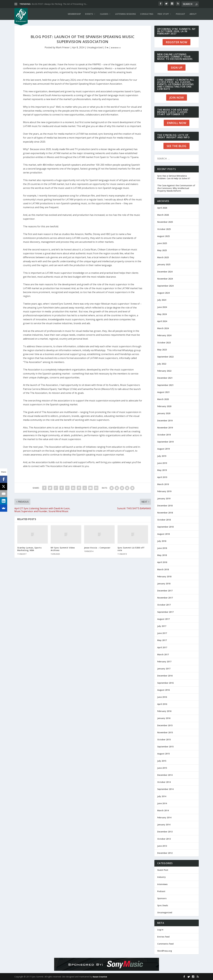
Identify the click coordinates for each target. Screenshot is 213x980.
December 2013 (165, 832)
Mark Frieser (63, 47)
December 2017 (165, 591)
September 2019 (165, 442)
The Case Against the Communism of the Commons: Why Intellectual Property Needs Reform (176, 188)
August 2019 (163, 449)
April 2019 (162, 477)
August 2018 (163, 534)
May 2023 (162, 350)
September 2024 (165, 286)
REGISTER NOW (176, 42)
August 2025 (163, 236)
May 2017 (162, 640)
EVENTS (89, 14)
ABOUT (193, 14)
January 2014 (164, 825)
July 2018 (162, 541)
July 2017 (162, 626)
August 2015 (163, 754)
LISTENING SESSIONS (126, 14)
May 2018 (162, 555)
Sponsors (162, 898)
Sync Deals (163, 905)
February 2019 (164, 491)
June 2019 (162, 463)
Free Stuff (163, 14)
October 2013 (164, 839)
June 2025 (162, 243)
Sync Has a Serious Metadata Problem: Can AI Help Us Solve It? (174, 177)
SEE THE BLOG (176, 146)
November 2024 (165, 279)
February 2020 (164, 406)
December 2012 (165, 853)
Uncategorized (95, 47)
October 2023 (164, 343)
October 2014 (164, 782)
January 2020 (164, 413)
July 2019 (162, 456)
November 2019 (165, 428)
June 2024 (162, 307)
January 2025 (164, 264)
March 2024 (163, 328)
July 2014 (162, 796)
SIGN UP (177, 68)
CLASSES (104, 14)
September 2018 (165, 527)
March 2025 (163, 257)
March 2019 (163, 484)
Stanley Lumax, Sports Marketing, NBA (29, 549)
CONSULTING (147, 14)
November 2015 (165, 732)
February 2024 (164, 335)
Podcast (161, 891)
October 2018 (164, 520)
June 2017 (162, 633)
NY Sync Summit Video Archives (63, 549)
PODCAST (181, 14)
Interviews (162, 884)
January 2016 (164, 718)
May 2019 (162, 470)
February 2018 (164, 576)
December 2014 (165, 775)
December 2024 (165, 272)
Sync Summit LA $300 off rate (131, 549)
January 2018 (164, 584)
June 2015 (162, 768)
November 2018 (165, 513)
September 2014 (165, 789)
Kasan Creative (100, 977)
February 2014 (164, 817)
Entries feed (163, 937)
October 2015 (164, 740)
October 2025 (164, 229)
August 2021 (163, 392)
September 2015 (165, 747)
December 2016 (165, 676)
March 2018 (163, 569)
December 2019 (165, 421)
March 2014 (163, 810)
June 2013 (162, 846)
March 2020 (163, 399)
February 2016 (164, 711)
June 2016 (162, 697)
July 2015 (162, 761)
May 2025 (162, 250)
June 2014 (162, 803)
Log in (160, 930)
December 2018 (165, 506)
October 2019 (164, 435)
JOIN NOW (177, 98)
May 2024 (162, 314)
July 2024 (162, 300)
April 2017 (162, 647)
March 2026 (163, 215)
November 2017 (165, 598)
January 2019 (164, 499)
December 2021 (165, 378)
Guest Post (163, 870)
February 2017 (164, 662)
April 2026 (162, 208)
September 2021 (165, 385)
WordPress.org (165, 951)
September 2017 (165, 612)
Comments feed (165, 944)
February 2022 (164, 371)
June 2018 (162, 548)
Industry (162, 877)
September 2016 (165, 683)
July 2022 (162, 364)
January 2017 (164, 669)
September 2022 (165, 357)
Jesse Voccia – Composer (97, 548)
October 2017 (164, 605)
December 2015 (165, 725)
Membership (74, 14)
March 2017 (163, 654)
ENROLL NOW (177, 123)
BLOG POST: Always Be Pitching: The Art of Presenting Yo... (60, 4)
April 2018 (162, 562)
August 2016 (163, 690)
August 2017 (163, 619)
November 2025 (165, 222)
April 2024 (162, 321)
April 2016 (162, 704)
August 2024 (163, 293)
